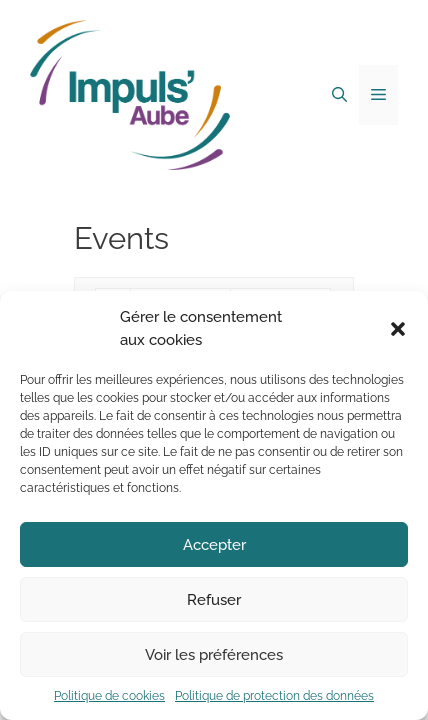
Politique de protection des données (274, 696)
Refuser (214, 600)
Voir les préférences (214, 655)
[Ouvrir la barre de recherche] (339, 95)
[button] (398, 329)
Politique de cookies (109, 696)
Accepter (214, 545)
